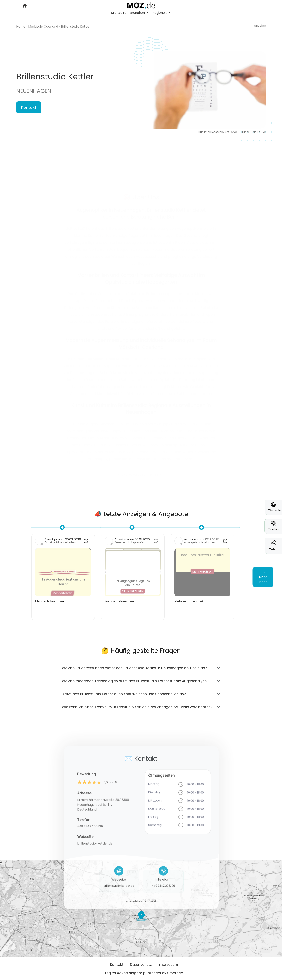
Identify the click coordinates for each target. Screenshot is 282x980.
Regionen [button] (160, 13)
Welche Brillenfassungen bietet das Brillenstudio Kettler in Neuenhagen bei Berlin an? (134, 671)
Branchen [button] (138, 13)
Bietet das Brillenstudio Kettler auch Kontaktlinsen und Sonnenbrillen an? (124, 697)
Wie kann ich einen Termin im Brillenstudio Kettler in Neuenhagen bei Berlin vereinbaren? (137, 710)
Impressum (168, 965)
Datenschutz (141, 965)
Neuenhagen (34, 91)
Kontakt (29, 107)
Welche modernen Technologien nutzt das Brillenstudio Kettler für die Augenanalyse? (135, 684)
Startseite (119, 13)
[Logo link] (141, 5)
